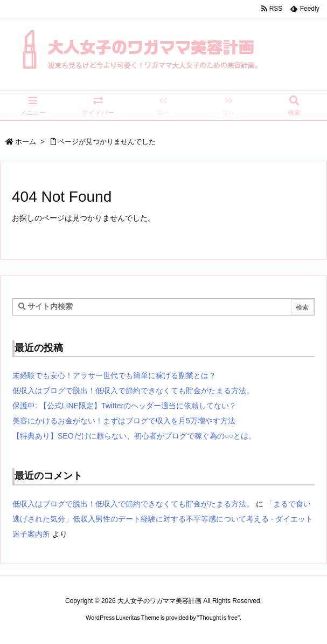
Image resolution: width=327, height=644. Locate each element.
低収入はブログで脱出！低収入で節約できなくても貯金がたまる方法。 (133, 390)
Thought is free (218, 618)
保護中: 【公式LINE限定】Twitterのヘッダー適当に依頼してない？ (124, 406)
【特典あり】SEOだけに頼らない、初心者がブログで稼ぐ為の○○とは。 (134, 436)
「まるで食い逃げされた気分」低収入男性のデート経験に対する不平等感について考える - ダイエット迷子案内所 (163, 519)
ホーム (26, 142)
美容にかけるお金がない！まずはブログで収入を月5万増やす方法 (124, 421)
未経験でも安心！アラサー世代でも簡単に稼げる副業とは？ (114, 375)
